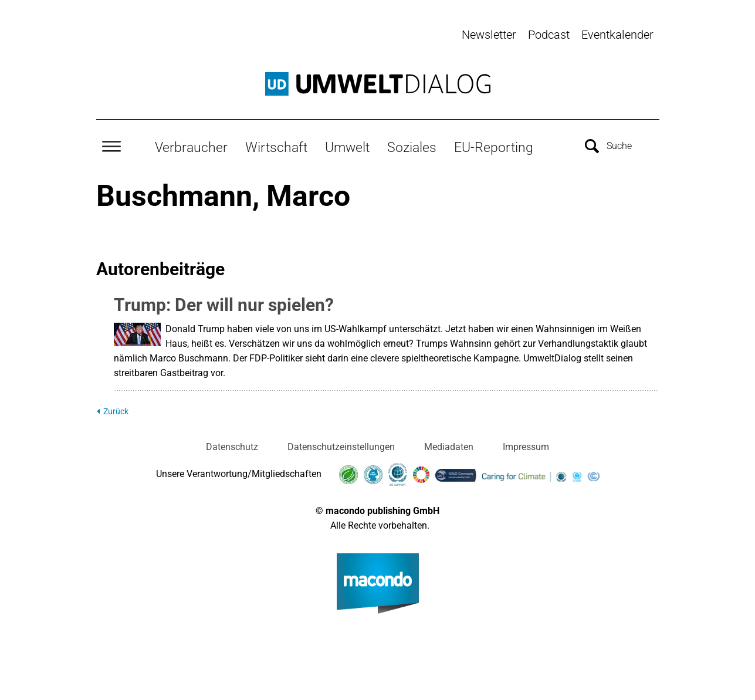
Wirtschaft (276, 147)
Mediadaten (449, 447)
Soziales (412, 147)
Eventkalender (617, 35)
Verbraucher (191, 147)
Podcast (549, 35)
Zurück (116, 412)
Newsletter (489, 35)
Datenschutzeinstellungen (341, 447)
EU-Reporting (494, 147)
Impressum (526, 447)
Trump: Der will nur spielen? (224, 305)
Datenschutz (232, 447)
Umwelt (347, 147)
